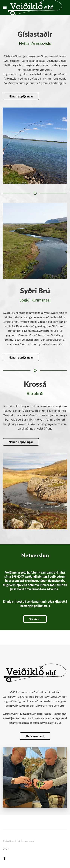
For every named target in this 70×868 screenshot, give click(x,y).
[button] (5, 7)
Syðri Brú (34, 291)
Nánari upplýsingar (21, 96)
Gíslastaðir (35, 34)
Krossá (34, 384)
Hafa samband (35, 736)
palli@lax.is (42, 606)
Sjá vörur (35, 619)
